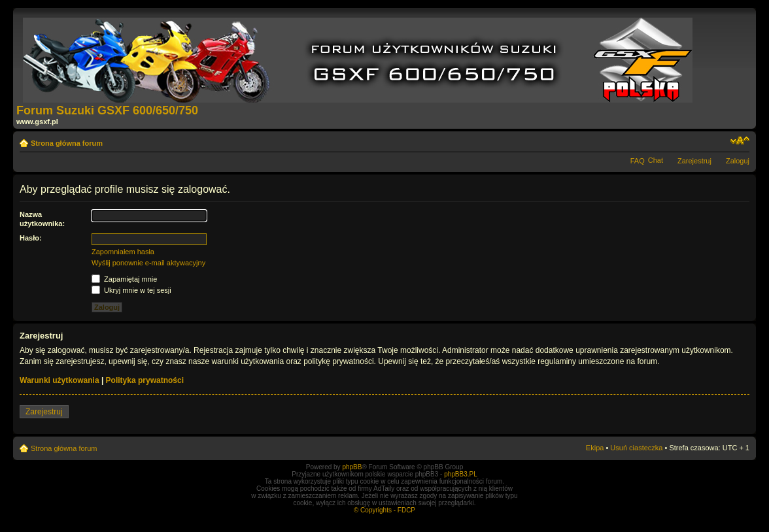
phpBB (352, 467)
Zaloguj (738, 161)
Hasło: (31, 238)
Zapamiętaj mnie (124, 279)
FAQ (638, 161)
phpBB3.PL (461, 474)
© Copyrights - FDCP (384, 510)
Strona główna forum (67, 143)
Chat (656, 160)
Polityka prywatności (145, 380)
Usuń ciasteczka (636, 448)
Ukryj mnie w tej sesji (131, 290)
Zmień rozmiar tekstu (740, 141)
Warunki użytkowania (60, 380)
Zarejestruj (694, 161)
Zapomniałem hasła (123, 252)
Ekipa (595, 448)
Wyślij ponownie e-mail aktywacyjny (148, 263)
